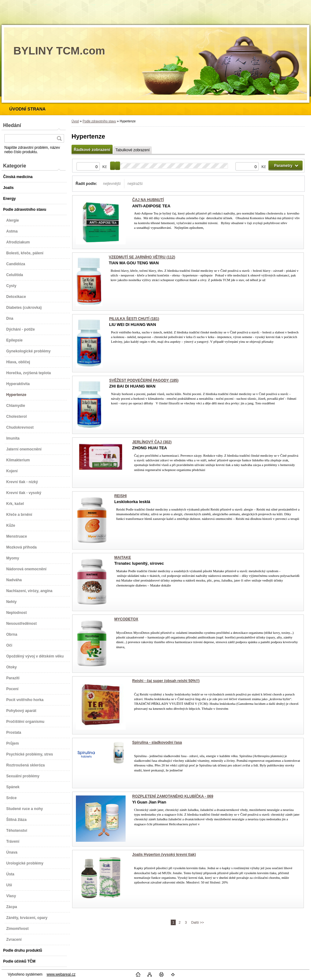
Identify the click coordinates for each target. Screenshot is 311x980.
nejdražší (135, 184)
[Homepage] (28, 109)
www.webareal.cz (61, 974)
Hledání (12, 125)
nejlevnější (112, 184)
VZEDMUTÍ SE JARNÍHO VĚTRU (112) (142, 257)
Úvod (75, 121)
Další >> (198, 922)
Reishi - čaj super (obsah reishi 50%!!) (166, 681)
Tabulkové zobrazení (132, 150)
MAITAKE (123, 558)
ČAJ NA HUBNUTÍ (148, 200)
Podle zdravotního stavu (99, 121)
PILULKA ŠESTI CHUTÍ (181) (134, 319)
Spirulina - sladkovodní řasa (157, 742)
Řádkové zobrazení (92, 150)
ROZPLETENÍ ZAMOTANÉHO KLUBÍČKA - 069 (173, 796)
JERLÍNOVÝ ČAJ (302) (152, 442)
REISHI (120, 496)
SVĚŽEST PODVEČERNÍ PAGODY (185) (144, 380)
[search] (59, 138)
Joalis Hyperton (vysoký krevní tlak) (164, 855)
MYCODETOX (126, 619)
